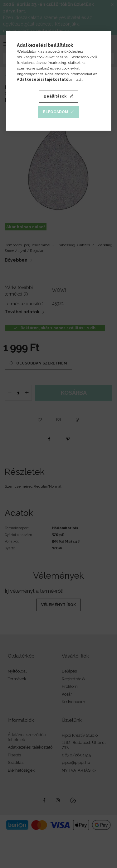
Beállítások (55, 96)
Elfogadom (56, 112)
